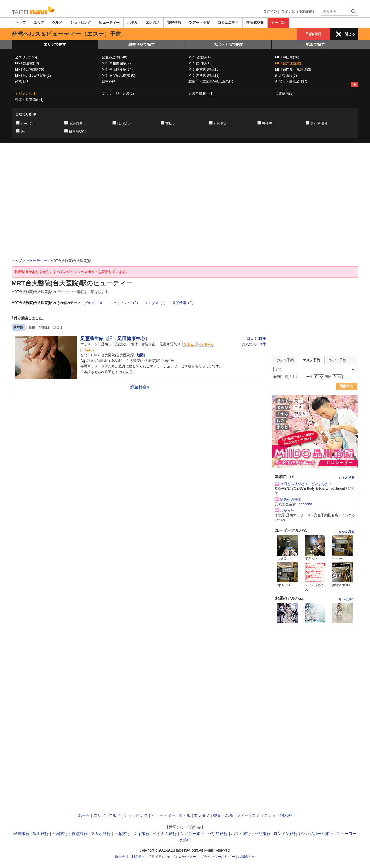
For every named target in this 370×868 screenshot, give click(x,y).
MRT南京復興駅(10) (204, 69)
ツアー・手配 (199, 23)
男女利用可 (319, 124)
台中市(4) (109, 81)
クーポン (278, 23)
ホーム (84, 815)
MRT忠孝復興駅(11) (204, 75)
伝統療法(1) (284, 93)
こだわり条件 (25, 114)
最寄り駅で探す (141, 44)
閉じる (350, 34)
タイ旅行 (141, 834)
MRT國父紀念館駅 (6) (119, 75)
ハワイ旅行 (241, 834)
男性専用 (269, 124)
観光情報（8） (184, 303)
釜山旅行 (41, 834)
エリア (39, 23)
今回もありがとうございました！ (306, 484)
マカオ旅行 (101, 834)
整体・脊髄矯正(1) (29, 99)
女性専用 (221, 124)
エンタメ (153, 23)
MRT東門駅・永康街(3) (293, 69)
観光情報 (174, 23)
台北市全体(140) (114, 57)
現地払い (124, 124)
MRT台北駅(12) (200, 57)
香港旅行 (79, 834)
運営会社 (122, 857)
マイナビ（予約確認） (299, 12)
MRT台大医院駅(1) (290, 63)
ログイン (270, 12)
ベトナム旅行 (165, 834)
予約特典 (76, 124)
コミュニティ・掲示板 (272, 815)
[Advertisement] (185, 159)
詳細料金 (140, 387)
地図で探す (315, 44)
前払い (171, 124)
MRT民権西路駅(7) (116, 63)
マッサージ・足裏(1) (118, 93)
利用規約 (138, 857)
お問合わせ (247, 857)
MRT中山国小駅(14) (117, 69)
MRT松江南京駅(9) (29, 69)
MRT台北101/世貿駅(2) (33, 75)
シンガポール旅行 (317, 834)
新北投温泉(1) (286, 75)
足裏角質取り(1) (201, 93)
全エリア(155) (26, 57)
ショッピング (81, 23)
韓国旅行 (21, 834)
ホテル (133, 23)
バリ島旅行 (218, 834)
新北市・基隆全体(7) (291, 81)
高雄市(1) (22, 81)
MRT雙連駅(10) (27, 63)
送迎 (24, 132)
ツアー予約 (338, 360)
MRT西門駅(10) (200, 63)
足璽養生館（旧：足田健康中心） (115, 339)
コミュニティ (228, 23)
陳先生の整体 (291, 500)
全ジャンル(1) (26, 93)
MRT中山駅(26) (287, 57)
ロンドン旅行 (286, 834)
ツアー (243, 815)
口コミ (58, 327)
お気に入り (254, 344)
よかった (287, 511)
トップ (21, 23)
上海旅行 (122, 834)
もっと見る (346, 478)
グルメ (57, 23)
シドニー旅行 (192, 834)
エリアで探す (55, 44)
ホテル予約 (285, 360)
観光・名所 (223, 815)
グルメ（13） (95, 303)
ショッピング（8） (125, 303)
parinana (305, 504)
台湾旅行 (60, 834)
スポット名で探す (228, 44)
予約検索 (313, 34)
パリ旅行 (262, 834)
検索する (346, 386)
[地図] (140, 355)
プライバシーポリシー (218, 857)
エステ (180, 857)
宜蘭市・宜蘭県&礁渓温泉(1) (211, 81)
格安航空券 (255, 23)
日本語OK (76, 132)
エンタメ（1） (156, 303)
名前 (32, 327)
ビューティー (109, 23)
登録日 (44, 327)
